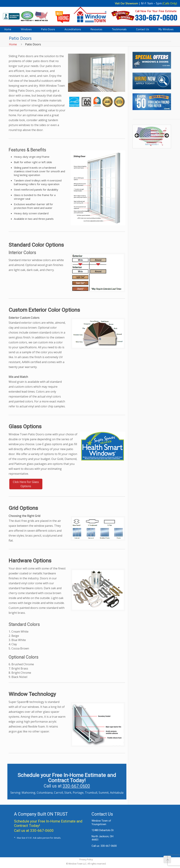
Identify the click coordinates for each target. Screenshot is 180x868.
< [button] (137, 136)
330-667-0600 (76, 786)
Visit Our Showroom (126, 3)
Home (13, 44)
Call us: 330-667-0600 (104, 846)
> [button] (166, 136)
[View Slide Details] (152, 137)
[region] (152, 137)
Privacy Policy (86, 859)
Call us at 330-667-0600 (34, 831)
